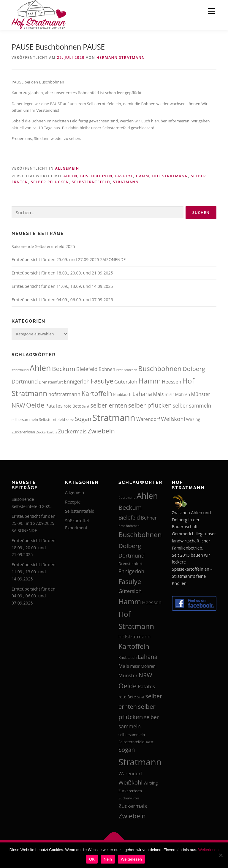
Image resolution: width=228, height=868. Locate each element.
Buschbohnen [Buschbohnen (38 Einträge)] (160, 368)
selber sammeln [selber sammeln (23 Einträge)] (192, 405)
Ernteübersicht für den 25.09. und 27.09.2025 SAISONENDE (69, 259)
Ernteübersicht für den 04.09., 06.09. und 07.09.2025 (62, 300)
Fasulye (124, 176)
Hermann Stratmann (121, 57)
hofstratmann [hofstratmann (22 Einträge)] (64, 394)
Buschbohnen (96, 176)
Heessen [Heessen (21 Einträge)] (171, 382)
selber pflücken (50, 182)
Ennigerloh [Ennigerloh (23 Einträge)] (77, 381)
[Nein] (221, 855)
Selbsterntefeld (91, 182)
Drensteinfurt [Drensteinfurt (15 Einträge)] (51, 382)
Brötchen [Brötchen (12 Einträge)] (131, 370)
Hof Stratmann (170, 176)
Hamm (143, 176)
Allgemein (67, 168)
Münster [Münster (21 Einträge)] (201, 394)
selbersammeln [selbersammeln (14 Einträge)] (25, 420)
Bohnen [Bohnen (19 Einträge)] (107, 369)
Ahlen (71, 176)
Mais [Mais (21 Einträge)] (159, 394)
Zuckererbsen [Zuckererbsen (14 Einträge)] (23, 432)
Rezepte (73, 502)
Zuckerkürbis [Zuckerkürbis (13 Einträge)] (47, 432)
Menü (211, 11)
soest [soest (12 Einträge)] (70, 420)
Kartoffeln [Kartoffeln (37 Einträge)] (97, 393)
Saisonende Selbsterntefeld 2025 (43, 246)
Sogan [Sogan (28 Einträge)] (83, 419)
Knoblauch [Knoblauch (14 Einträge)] (122, 395)
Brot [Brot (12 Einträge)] (119, 370)
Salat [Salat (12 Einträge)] (86, 406)
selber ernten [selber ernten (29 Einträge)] (109, 405)
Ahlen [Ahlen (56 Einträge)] (40, 368)
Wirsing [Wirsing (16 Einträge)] (193, 419)
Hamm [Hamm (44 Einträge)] (150, 381)
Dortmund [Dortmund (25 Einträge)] (25, 381)
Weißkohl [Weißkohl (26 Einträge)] (173, 419)
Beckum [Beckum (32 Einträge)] (64, 369)
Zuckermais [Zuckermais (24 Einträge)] (72, 431)
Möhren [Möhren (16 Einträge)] (183, 394)
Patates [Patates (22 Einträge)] (54, 406)
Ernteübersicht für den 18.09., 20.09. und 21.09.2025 (62, 273)
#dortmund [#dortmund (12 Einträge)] (20, 370)
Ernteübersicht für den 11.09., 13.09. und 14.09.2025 (62, 286)
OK (92, 859)
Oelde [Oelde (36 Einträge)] (35, 405)
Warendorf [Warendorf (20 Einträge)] (148, 419)
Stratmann (126, 182)
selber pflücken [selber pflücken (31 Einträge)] (150, 405)
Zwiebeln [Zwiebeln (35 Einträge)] (101, 431)
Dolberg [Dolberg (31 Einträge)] (194, 369)
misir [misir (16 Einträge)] (170, 394)
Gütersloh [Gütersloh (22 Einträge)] (126, 382)
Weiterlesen (208, 850)
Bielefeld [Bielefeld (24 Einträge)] (87, 369)
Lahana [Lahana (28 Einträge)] (142, 394)
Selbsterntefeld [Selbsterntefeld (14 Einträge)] (52, 420)
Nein (108, 859)
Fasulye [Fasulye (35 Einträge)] (102, 381)
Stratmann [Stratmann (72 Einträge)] (114, 418)
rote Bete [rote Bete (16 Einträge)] (72, 406)
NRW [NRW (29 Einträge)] (18, 405)
